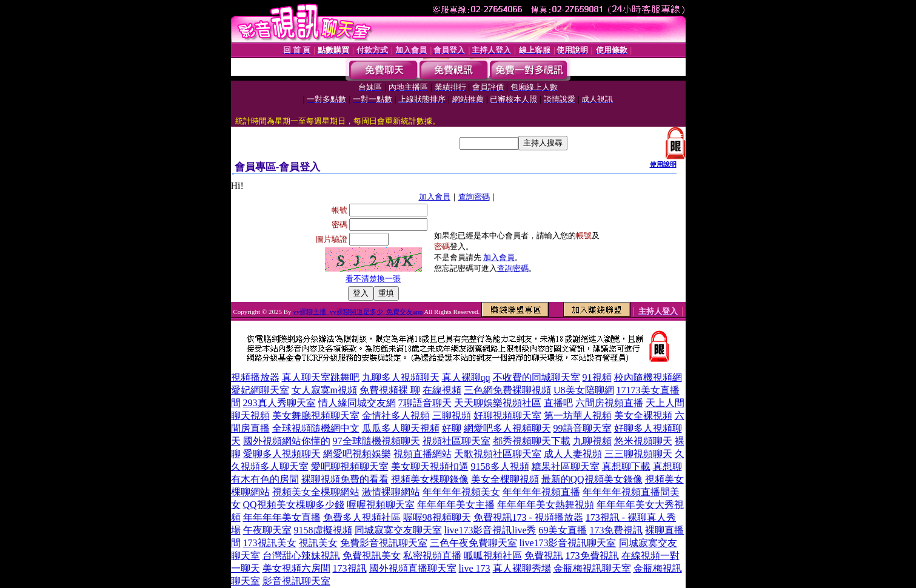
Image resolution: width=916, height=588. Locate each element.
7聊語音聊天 (425, 403)
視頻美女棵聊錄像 (430, 479)
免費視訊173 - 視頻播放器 (528, 517)
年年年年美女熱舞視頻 (546, 505)
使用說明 (663, 164)
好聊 (452, 428)
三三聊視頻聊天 (638, 454)
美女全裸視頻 (643, 416)
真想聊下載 (626, 466)
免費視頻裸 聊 (390, 390)
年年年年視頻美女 (461, 492)
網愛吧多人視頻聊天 (507, 428)
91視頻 (597, 377)
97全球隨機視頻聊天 (376, 441)
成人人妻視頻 (573, 454)
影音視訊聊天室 (296, 581)
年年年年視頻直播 (541, 492)
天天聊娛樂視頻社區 (498, 403)
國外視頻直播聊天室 (413, 568)
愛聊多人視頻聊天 (282, 454)
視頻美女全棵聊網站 (316, 492)
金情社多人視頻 (396, 416)
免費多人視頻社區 (362, 517)
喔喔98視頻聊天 (437, 517)
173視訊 (350, 568)
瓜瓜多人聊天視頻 (401, 428)
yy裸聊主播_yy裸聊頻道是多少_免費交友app (358, 312)
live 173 (475, 568)
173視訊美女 (270, 543)
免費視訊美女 (372, 556)
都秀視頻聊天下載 (532, 441)
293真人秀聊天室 (279, 403)
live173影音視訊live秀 (490, 530)
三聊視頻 (452, 416)
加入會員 (435, 197)
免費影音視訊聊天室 (384, 543)
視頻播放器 (255, 377)
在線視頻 (442, 390)
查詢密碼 (474, 197)
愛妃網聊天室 (260, 390)
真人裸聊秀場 (522, 568)
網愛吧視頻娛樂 (357, 454)
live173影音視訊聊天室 (568, 543)
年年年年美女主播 (456, 505)
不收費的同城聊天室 (537, 377)
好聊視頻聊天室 (507, 416)
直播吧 (558, 403)
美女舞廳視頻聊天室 (316, 416)
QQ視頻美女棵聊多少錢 (294, 505)
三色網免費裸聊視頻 (507, 390)
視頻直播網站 (423, 454)
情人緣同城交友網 (357, 403)
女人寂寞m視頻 (324, 390)
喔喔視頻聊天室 (381, 505)
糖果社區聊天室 (566, 466)
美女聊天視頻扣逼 (430, 466)
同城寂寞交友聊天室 (398, 530)
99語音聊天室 (583, 428)
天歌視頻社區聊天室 (498, 454)
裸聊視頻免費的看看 (345, 479)
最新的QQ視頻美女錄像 (592, 479)
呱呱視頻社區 (493, 556)
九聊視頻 (592, 441)
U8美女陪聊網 (584, 390)
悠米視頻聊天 (643, 441)
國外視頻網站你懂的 (287, 441)
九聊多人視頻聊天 (401, 377)
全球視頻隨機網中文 (316, 428)
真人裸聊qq (466, 377)
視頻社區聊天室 (456, 441)
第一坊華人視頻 (578, 416)
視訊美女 (318, 543)
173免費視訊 (616, 530)
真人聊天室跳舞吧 (321, 377)
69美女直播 (563, 530)
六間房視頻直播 (609, 403)
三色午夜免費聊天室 (473, 543)
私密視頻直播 (432, 556)
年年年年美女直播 (282, 517)
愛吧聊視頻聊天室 (350, 466)
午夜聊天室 (267, 530)
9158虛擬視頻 (323, 530)
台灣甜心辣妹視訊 (301, 556)
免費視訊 (544, 556)
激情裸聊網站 (391, 492)
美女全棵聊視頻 (505, 479)
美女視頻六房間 (296, 568)
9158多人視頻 (500, 466)
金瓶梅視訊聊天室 (592, 568)
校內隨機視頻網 (648, 377)
